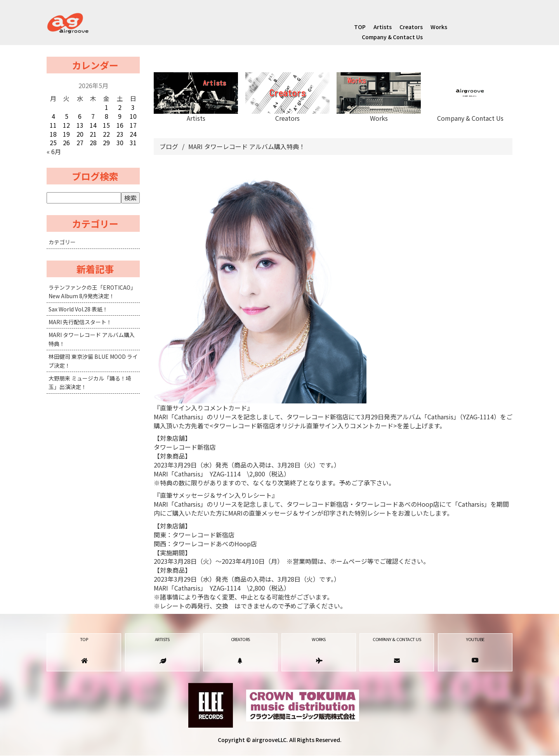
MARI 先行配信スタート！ (80, 322)
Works (439, 27)
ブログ (169, 146)
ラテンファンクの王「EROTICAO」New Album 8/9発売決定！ (92, 292)
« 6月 (54, 151)
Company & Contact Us (392, 37)
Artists (383, 27)
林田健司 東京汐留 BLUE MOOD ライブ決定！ (93, 361)
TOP (360, 27)
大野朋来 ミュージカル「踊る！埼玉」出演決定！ (90, 382)
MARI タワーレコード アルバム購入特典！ (92, 339)
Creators (411, 27)
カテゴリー (62, 242)
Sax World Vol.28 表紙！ (78, 309)
